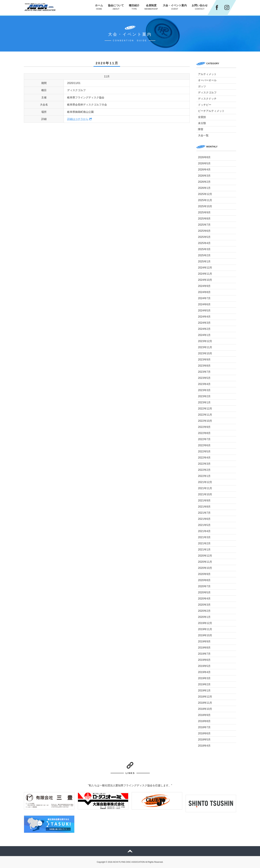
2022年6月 (204, 445)
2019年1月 (204, 691)
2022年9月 (204, 427)
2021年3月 (204, 537)
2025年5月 (204, 237)
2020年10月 (205, 568)
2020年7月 (204, 586)
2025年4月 (204, 243)
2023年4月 (204, 384)
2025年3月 (204, 249)
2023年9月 (204, 360)
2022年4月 (204, 458)
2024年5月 (204, 311)
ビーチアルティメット (211, 111)
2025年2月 (204, 255)
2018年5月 (204, 740)
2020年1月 (204, 617)
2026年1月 (204, 188)
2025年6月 (204, 231)
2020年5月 (204, 592)
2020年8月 (204, 580)
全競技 (202, 117)
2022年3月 (204, 464)
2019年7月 (204, 654)
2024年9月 (204, 286)
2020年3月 (204, 605)
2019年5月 (204, 666)
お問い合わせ (200, 7)
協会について (116, 7)
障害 (201, 129)
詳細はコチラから (78, 119)
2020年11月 (205, 562)
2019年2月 (204, 684)
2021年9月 (204, 501)
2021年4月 (204, 531)
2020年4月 (204, 599)
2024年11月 (205, 274)
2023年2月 (204, 396)
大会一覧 (203, 135)
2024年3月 (204, 323)
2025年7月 (204, 225)
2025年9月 (204, 212)
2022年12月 (205, 409)
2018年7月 (204, 727)
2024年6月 (204, 304)
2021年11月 (205, 488)
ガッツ (202, 86)
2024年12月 (205, 268)
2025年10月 (205, 206)
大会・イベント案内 (175, 7)
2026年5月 (204, 163)
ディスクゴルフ (207, 93)
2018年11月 (205, 703)
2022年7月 (204, 439)
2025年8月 (204, 219)
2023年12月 (205, 341)
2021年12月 (205, 482)
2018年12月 (205, 697)
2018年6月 (204, 733)
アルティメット (207, 74)
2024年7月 (204, 298)
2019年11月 (205, 629)
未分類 (202, 123)
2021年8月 (204, 507)
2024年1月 (204, 335)
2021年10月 (205, 494)
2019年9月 (204, 641)
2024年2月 (204, 329)
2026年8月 (204, 157)
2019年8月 (204, 648)
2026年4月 (204, 170)
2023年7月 (204, 372)
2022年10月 (205, 421)
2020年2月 (204, 611)
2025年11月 (205, 200)
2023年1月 (204, 402)
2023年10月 (205, 353)
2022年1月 (204, 476)
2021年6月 (204, 519)
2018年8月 (204, 721)
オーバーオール (207, 80)
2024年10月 (205, 280)
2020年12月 (205, 556)
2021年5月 (204, 525)
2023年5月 (204, 378)
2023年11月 (205, 347)
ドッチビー (205, 105)
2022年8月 (204, 433)
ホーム (99, 7)
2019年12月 (205, 623)
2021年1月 (204, 550)
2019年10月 (205, 635)
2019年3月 (204, 678)
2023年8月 (204, 366)
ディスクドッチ (207, 99)
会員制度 (151, 7)
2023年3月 (204, 390)
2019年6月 (204, 660)
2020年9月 (204, 574)
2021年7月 (204, 513)
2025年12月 (205, 194)
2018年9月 (204, 715)
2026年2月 (204, 182)
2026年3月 (204, 176)
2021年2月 (204, 543)
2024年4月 (204, 317)
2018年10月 (205, 709)
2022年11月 (205, 415)
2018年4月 (204, 746)
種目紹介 (134, 7)
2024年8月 (204, 292)
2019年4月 (204, 672)
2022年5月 (204, 451)
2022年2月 (204, 470)
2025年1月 (204, 261)
